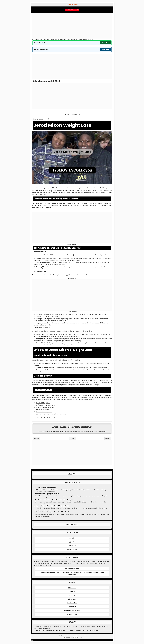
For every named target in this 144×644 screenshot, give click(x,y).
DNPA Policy (72, 607)
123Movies (73, 637)
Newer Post (36, 438)
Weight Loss (51, 418)
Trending (44, 418)
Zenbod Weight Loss (43, 410)
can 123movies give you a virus (47, 494)
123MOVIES (75, 636)
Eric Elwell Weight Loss (43, 403)
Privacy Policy (72, 614)
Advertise (72, 592)
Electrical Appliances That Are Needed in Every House (56, 500)
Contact (72, 595)
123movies (72, 588)
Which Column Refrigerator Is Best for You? (52, 512)
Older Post (108, 438)
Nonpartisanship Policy (72, 610)
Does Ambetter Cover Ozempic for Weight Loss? (52, 414)
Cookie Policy (72, 603)
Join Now (105, 43)
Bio (70, 538)
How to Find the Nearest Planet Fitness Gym (52, 506)
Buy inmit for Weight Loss (44, 412)
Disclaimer (72, 599)
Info (39, 418)
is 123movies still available (45, 488)
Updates (71, 546)
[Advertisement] (72, 26)
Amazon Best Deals (72, 10)
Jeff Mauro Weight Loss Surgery (46, 405)
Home (72, 438)
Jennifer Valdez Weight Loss (45, 407)
